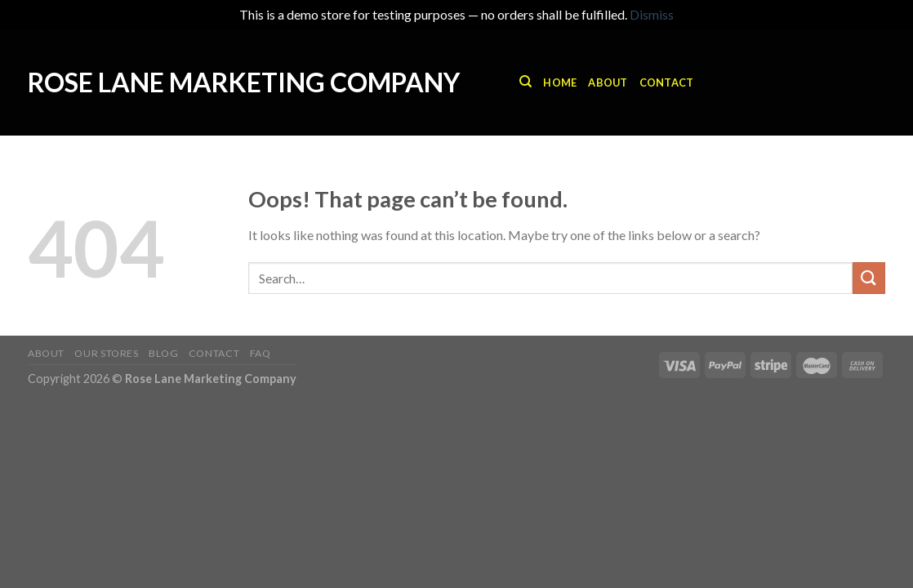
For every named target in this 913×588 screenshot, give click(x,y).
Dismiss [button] (652, 14)
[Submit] (869, 278)
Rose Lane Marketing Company (244, 82)
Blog (163, 353)
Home (560, 82)
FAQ (261, 353)
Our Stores (106, 353)
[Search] (526, 82)
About (608, 82)
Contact (667, 82)
